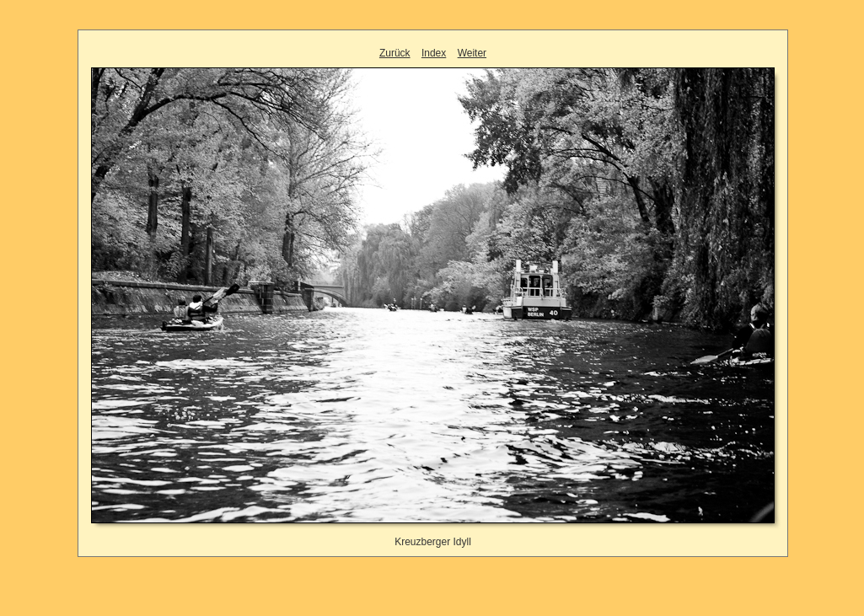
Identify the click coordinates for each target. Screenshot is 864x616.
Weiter (472, 53)
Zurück (395, 53)
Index (434, 53)
